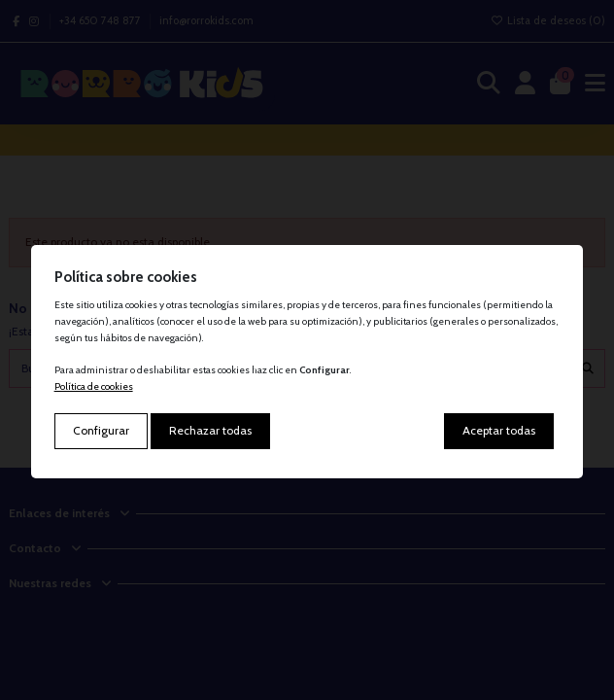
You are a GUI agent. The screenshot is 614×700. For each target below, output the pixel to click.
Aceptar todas (499, 430)
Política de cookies (94, 386)
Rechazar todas (210, 430)
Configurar (101, 430)
